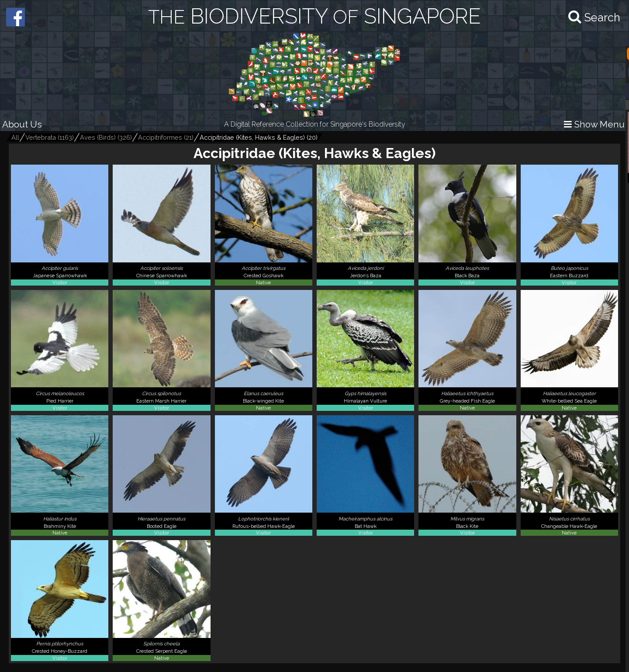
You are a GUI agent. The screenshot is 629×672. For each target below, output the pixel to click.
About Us (22, 124)
